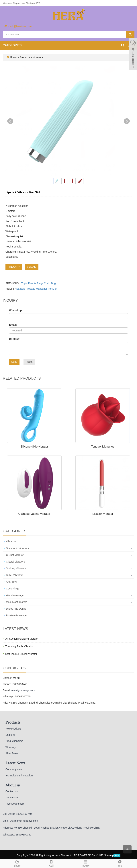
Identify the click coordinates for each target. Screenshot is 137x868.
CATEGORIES (12, 45)
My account (12, 797)
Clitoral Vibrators (15, 562)
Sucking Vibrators (16, 568)
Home (13, 57)
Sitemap (109, 855)
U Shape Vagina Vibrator (34, 514)
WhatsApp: (16, 310)
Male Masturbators (17, 602)
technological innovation (19, 776)
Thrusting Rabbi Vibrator (19, 646)
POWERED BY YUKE (91, 855)
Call (51, 863)
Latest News (15, 763)
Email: (13, 325)
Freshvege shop (15, 804)
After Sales (12, 753)
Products (25, 57)
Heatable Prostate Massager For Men (36, 289)
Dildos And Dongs (16, 609)
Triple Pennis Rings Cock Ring (38, 283)
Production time (14, 741)
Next (127, 121)
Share (17, 863)
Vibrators (38, 57)
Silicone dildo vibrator (34, 447)
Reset (29, 362)
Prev (10, 121)
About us (13, 785)
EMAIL (32, 267)
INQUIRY (14, 267)
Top (120, 863)
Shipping (10, 735)
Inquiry (86, 863)
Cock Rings (13, 589)
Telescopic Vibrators (17, 548)
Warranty (11, 747)
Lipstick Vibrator (103, 514)
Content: (14, 339)
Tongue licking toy (103, 447)
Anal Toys (11, 582)
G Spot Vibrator (15, 555)
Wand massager (15, 595)
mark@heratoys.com (20, 26)
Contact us (12, 791)
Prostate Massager (17, 615)
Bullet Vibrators (15, 575)
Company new (14, 769)
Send (14, 362)
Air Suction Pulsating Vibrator (22, 639)
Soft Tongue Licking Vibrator (21, 654)
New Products (13, 729)
